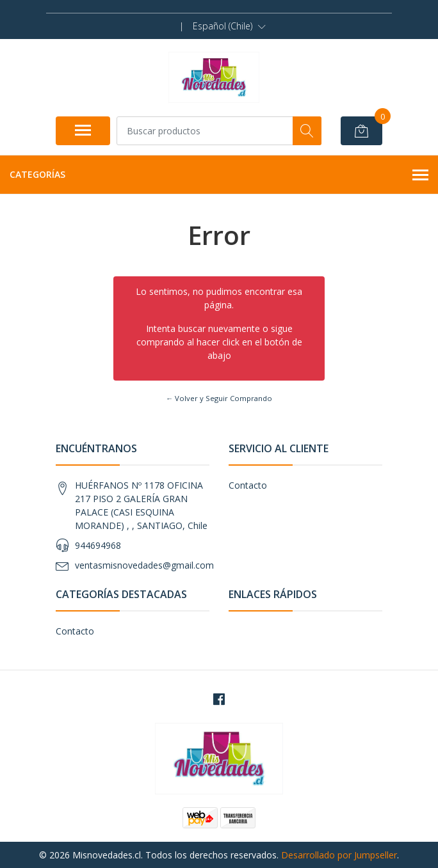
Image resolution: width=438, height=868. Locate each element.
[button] (229, 26)
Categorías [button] (219, 175)
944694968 (98, 545)
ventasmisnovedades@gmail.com (144, 565)
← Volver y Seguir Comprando (219, 398)
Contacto (248, 485)
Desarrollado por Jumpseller (339, 855)
